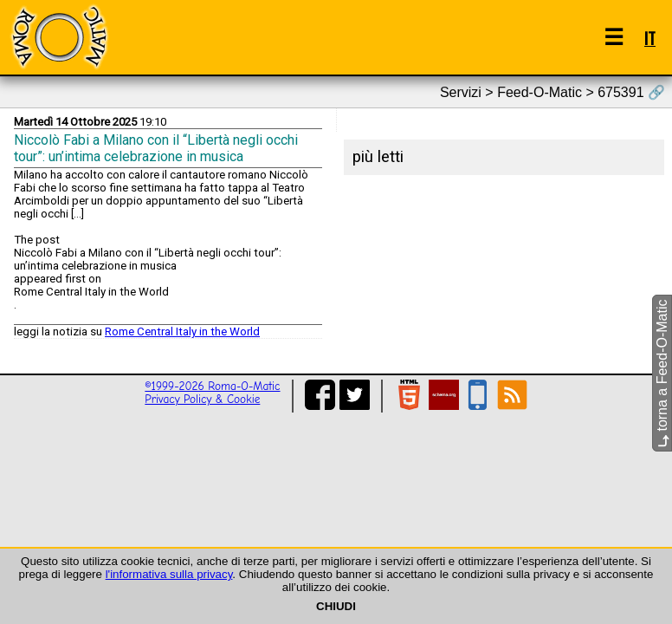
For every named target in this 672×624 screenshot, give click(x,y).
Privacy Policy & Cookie (202, 399)
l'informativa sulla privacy (169, 574)
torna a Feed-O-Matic (662, 374)
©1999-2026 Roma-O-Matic (212, 386)
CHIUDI (336, 606)
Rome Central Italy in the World (182, 331)
